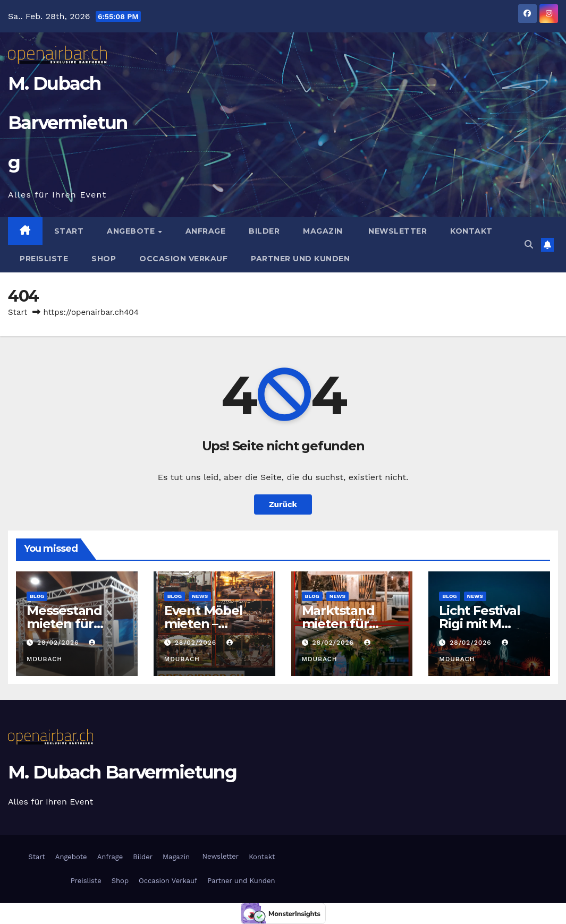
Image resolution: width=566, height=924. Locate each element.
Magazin (323, 231)
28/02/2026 (59, 643)
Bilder (264, 231)
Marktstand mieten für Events (338, 624)
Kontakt (471, 231)
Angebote (132, 231)
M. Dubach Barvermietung (68, 123)
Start (69, 231)
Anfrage (206, 231)
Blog (37, 596)
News (200, 596)
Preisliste (44, 259)
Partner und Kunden (300, 259)
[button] (529, 245)
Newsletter (397, 231)
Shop (104, 259)
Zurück (283, 504)
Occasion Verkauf (183, 259)
